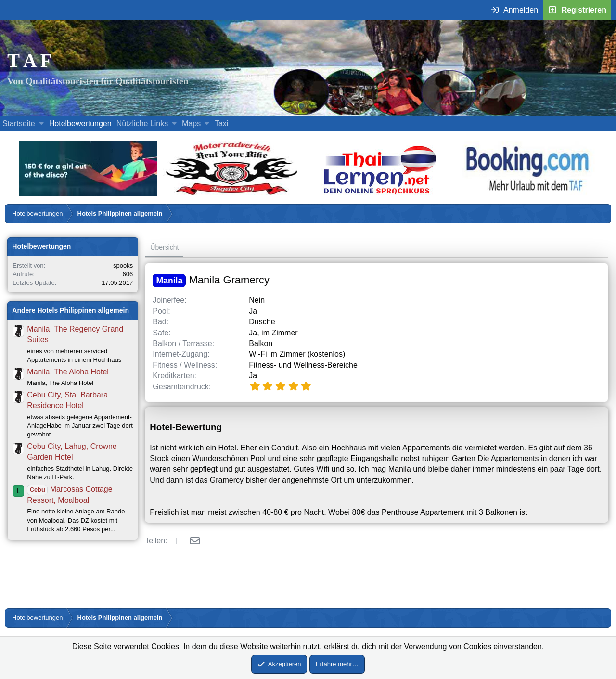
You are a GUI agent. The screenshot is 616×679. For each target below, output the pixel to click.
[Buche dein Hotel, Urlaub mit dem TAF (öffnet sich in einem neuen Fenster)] (527, 194)
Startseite (19, 123)
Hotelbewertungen (80, 123)
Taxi (221, 123)
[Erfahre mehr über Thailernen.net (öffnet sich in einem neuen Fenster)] (380, 194)
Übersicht (164, 247)
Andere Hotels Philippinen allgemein (71, 310)
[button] (41, 124)
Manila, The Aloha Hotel (68, 372)
